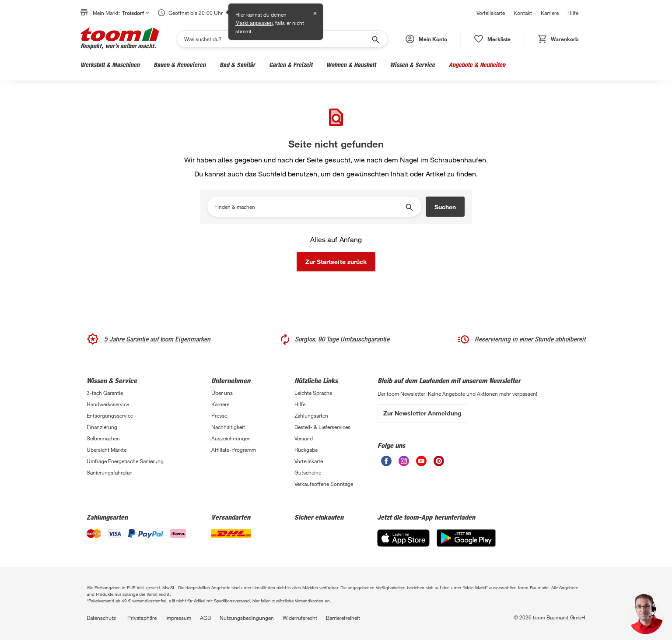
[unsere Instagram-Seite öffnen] (404, 464)
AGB (205, 618)
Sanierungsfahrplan (110, 472)
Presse (219, 415)
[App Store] (403, 544)
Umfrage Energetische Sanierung (125, 461)
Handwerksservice (108, 404)
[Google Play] (466, 544)
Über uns (222, 393)
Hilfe (573, 13)
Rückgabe (306, 450)
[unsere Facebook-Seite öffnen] (386, 464)
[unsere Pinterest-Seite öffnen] (439, 464)
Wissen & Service (412, 65)
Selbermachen (103, 438)
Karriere (550, 13)
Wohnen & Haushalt (351, 65)
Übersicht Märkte (107, 450)
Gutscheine (308, 472)
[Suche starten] (375, 39)
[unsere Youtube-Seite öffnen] (421, 464)
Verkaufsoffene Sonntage (324, 484)
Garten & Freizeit (291, 65)
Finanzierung (102, 427)
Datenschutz (101, 618)
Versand (304, 438)
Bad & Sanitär (237, 65)
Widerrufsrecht (300, 618)
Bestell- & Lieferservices (322, 427)
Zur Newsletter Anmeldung (422, 413)
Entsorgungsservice (110, 415)
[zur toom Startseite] (120, 39)
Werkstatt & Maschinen (110, 65)
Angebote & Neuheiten (477, 65)
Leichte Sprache (313, 393)
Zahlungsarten (311, 415)
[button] (426, 39)
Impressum (178, 618)
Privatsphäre (142, 618)
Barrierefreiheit (343, 618)
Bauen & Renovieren (180, 65)
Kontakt (523, 13)
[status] (492, 39)
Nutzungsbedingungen (247, 618)
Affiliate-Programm (234, 450)
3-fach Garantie (105, 393)
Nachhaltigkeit (228, 427)
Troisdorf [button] (136, 13)
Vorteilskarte (491, 13)
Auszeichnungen (231, 438)
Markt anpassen (254, 23)
